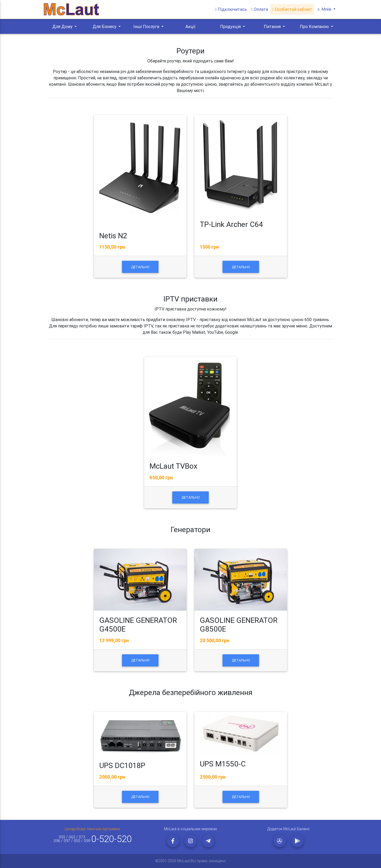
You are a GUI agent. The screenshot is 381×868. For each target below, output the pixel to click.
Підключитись (230, 10)
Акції (190, 26)
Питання (273, 26)
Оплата (259, 10)
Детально (140, 267)
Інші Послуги (147, 26)
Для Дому (63, 26)
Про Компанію (315, 26)
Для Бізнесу (105, 26)
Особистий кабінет (292, 10)
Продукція (231, 26)
